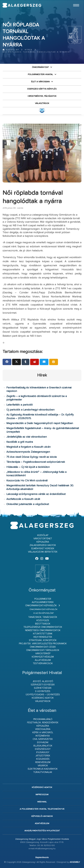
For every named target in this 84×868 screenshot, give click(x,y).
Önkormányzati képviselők (41, 606)
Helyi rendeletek (43, 637)
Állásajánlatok (43, 746)
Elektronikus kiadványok (43, 769)
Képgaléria (43, 542)
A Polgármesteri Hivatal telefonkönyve (42, 809)
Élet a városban (40, 82)
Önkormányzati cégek (43, 647)
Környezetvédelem (43, 657)
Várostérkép (43, 654)
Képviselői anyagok (42, 816)
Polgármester (43, 599)
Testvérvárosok (43, 663)
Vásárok (43, 766)
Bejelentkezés (42, 857)
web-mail (42, 802)
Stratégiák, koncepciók (43, 640)
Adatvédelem (42, 823)
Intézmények (43, 736)
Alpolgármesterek (43, 602)
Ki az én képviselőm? (44, 613)
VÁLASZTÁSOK (42, 103)
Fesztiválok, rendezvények (43, 723)
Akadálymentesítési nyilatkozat (42, 831)
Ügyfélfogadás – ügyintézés (43, 695)
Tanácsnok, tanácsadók (43, 617)
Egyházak (43, 742)
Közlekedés (43, 759)
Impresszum (42, 795)
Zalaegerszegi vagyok (43, 545)
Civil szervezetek (43, 739)
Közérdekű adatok (43, 698)
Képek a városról (43, 733)
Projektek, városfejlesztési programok (43, 644)
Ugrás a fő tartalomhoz (74, 1)
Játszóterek (43, 756)
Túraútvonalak (43, 772)
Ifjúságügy (43, 752)
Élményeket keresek (43, 549)
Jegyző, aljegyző (43, 681)
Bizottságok (43, 624)
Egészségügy (43, 749)
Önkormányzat (40, 67)
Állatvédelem (43, 660)
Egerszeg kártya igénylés (42, 89)
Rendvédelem (43, 762)
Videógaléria (43, 729)
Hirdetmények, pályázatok (42, 96)
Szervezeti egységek (43, 685)
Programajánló (43, 719)
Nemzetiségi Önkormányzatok (43, 630)
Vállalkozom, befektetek (43, 552)
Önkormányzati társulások (43, 650)
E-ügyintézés (43, 691)
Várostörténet (43, 539)
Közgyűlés (43, 620)
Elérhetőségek (43, 688)
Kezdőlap (11, 50)
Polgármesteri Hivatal (40, 74)
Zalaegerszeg (22, 5)
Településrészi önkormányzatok (43, 627)
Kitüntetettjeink (43, 634)
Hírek (29, 50)
